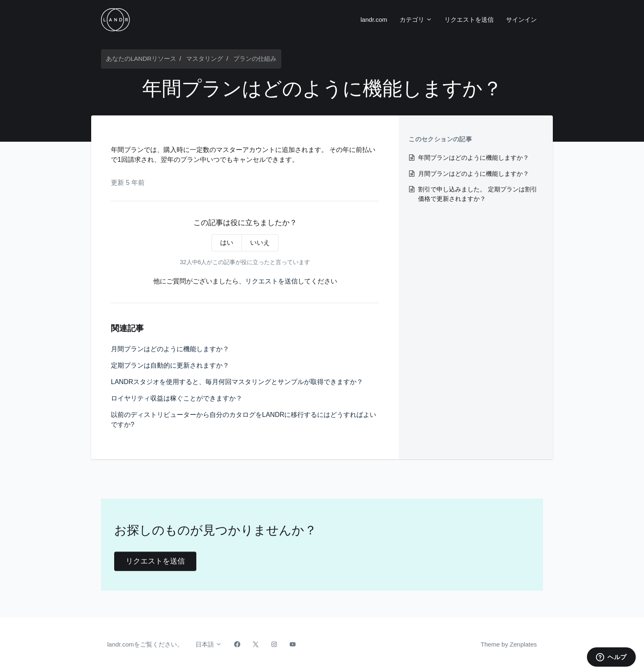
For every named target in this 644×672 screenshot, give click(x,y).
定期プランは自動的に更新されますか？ (170, 365)
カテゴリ (416, 20)
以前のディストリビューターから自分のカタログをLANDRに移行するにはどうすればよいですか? (244, 420)
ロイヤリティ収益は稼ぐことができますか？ (177, 398)
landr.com (374, 20)
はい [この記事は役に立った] (227, 243)
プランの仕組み (255, 59)
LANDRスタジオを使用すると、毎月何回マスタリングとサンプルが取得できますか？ (237, 382)
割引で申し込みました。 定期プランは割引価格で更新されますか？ (477, 194)
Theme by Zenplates (508, 644)
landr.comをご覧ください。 (145, 644)
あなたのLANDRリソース (141, 59)
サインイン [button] (521, 20)
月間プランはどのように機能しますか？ (170, 349)
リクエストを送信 (469, 20)
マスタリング (205, 59)
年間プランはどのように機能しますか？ (474, 158)
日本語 (209, 644)
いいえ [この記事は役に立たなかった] (260, 243)
